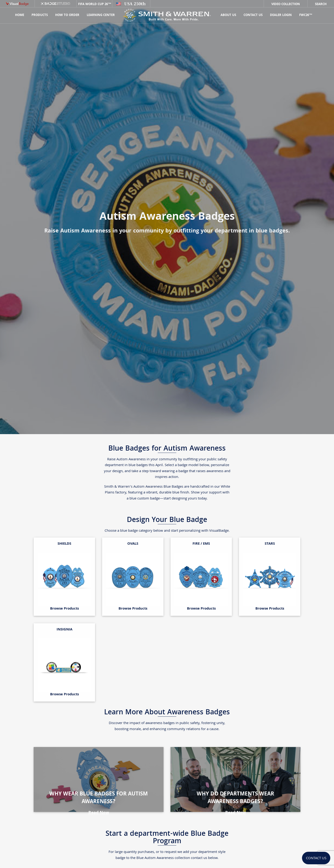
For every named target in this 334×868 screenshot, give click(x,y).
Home (20, 15)
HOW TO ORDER (67, 15)
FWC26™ (306, 15)
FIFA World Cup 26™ (94, 4)
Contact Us (253, 15)
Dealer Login (281, 15)
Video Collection (286, 4)
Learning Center (101, 15)
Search (321, 4)
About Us (228, 15)
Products (40, 15)
